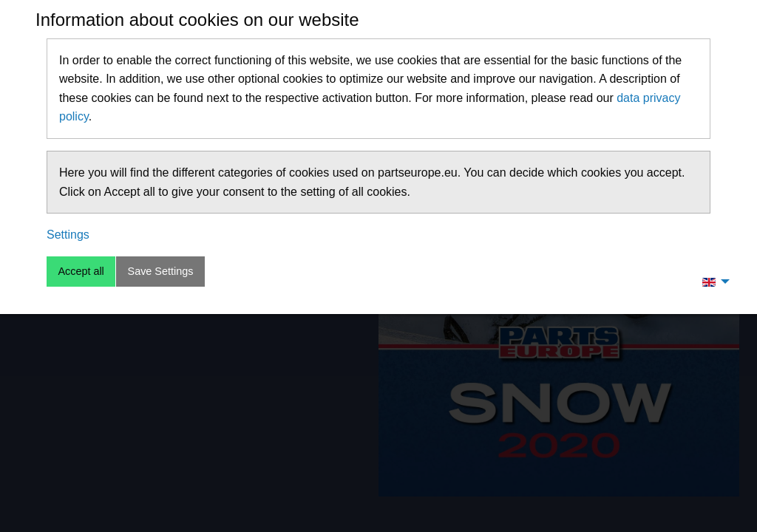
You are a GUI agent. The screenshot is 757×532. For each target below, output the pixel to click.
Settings (68, 235)
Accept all (81, 271)
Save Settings (161, 271)
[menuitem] (712, 282)
